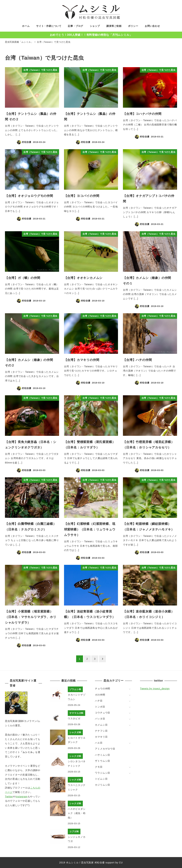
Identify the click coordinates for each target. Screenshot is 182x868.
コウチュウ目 (103, 713)
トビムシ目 (101, 779)
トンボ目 (100, 707)
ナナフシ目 (101, 731)
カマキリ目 (101, 737)
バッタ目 (100, 719)
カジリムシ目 (103, 785)
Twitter (9, 797)
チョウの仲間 (103, 689)
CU (121, 863)
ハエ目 (99, 743)
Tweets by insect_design (155, 689)
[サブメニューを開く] (130, 689)
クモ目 (99, 767)
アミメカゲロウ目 (105, 749)
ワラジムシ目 (103, 773)
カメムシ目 (101, 725)
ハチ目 (99, 701)
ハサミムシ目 (103, 755)
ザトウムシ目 (103, 761)
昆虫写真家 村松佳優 (93, 863)
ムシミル (73, 863)
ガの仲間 (100, 695)
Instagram (22, 797)
